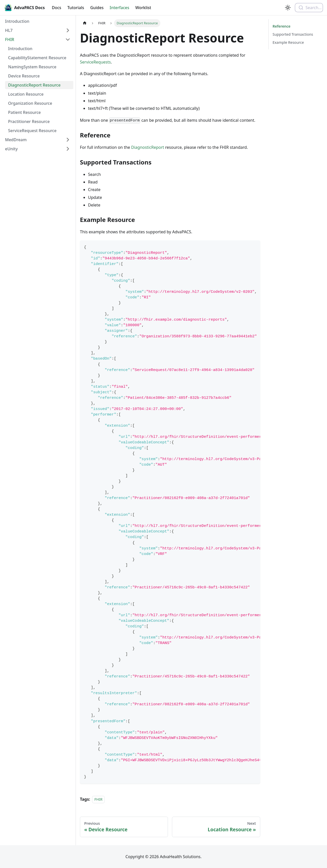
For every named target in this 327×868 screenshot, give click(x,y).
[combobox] (309, 8)
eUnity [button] (11, 149)
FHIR (98, 799)
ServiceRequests (95, 62)
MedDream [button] (16, 140)
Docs (57, 8)
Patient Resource (24, 112)
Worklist (143, 8)
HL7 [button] (9, 30)
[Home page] (85, 23)
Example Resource (288, 42)
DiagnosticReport (148, 147)
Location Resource (26, 94)
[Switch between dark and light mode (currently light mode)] (288, 8)
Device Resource (24, 76)
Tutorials (76, 8)
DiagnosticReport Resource (34, 85)
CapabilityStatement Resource (37, 58)
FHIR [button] (10, 39)
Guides (97, 8)
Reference (281, 26)
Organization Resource (30, 103)
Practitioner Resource (29, 121)
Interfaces (119, 8)
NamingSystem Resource (32, 67)
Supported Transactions (293, 34)
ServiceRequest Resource (32, 131)
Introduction (17, 21)
